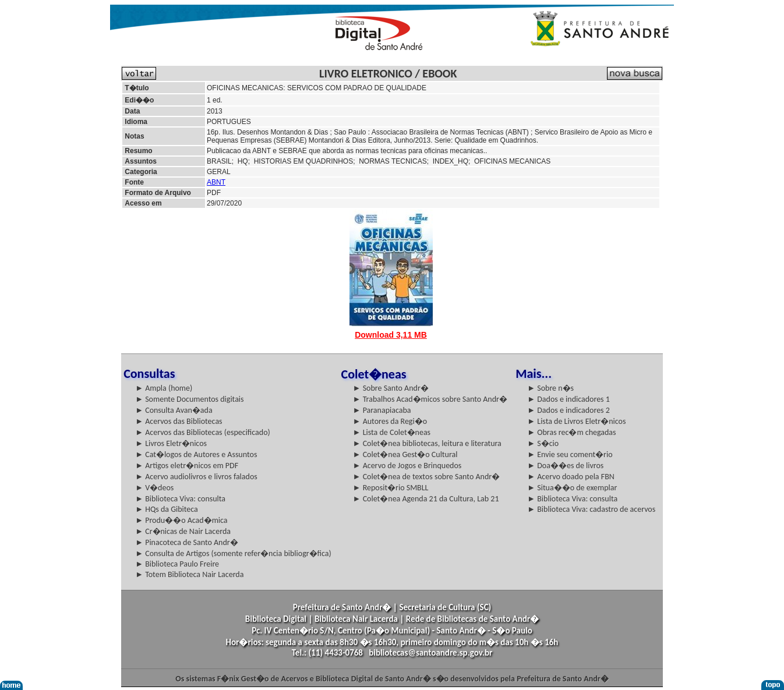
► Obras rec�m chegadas (571, 432)
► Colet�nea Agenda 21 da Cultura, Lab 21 (426, 499)
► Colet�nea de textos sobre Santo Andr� (427, 477)
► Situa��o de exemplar (572, 488)
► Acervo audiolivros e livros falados (196, 477)
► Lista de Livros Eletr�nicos (576, 421)
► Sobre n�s (550, 388)
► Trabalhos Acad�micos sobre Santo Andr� (430, 399)
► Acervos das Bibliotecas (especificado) (203, 432)
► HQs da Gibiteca (167, 509)
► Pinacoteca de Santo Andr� (187, 542)
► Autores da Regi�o (390, 421)
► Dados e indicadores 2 (568, 410)
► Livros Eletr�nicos (171, 443)
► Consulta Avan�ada (174, 410)
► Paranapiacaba (382, 410)
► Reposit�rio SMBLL (391, 488)
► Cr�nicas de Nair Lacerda (183, 531)
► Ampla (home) (164, 388)
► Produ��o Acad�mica (181, 520)
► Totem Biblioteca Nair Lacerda (189, 574)
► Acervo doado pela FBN (571, 477)
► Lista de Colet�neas (392, 432)
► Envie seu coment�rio (570, 454)
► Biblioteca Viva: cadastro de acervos (591, 509)
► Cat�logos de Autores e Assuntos (196, 454)
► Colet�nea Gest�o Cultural (405, 454)
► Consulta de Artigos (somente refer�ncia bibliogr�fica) (233, 553)
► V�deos (154, 488)
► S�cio (543, 443)
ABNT (216, 182)
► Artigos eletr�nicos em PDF (187, 466)
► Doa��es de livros (565, 466)
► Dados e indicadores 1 (568, 399)
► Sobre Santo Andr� (391, 388)
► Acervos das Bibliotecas (179, 421)
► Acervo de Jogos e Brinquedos (407, 466)
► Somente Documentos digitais (189, 399)
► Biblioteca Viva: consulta (180, 499)
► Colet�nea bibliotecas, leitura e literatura (427, 443)
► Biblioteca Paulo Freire (177, 564)
